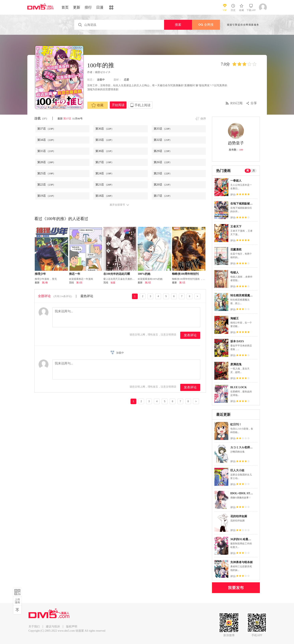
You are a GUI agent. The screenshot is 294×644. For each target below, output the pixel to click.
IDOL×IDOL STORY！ (245, 493)
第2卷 (45, 283)
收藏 (97, 105)
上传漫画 (17, 601)
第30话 (105, 151)
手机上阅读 (143, 105)
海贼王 (235, 318)
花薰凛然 (236, 250)
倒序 (203, 119)
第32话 (163, 140)
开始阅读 (118, 105)
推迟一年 (75, 274)
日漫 (100, 7)
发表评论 (190, 335)
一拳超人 (236, 181)
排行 (88, 7)
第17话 (163, 196)
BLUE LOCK (239, 387)
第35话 (163, 129)
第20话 (163, 185)
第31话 (47, 151)
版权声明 (72, 627)
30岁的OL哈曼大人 (242, 539)
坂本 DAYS (237, 341)
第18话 (105, 196)
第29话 (163, 151)
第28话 (47, 162)
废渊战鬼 (236, 364)
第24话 (105, 173)
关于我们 (34, 627)
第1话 (182, 283)
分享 (254, 103)
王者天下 (236, 227)
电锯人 (235, 272)
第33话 (105, 140)
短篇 (113, 283)
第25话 (47, 173)
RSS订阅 (236, 103)
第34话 (47, 140)
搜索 (178, 25)
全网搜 (206, 25)
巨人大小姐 (237, 470)
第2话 (148, 283)
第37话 (67, 119)
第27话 (105, 162)
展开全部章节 (117, 205)
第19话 (47, 196)
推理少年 (40, 274)
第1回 (79, 283)
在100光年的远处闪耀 (117, 274)
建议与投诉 (53, 627)
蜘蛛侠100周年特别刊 (185, 274)
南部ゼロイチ (103, 72)
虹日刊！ (236, 424)
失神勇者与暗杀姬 (242, 562)
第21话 (105, 185)
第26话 (163, 162)
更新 (77, 7)
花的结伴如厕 (239, 516)
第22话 (47, 185)
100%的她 (144, 274)
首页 (65, 7)
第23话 (163, 173)
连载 (41, 118)
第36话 (105, 129)
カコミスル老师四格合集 (246, 447)
